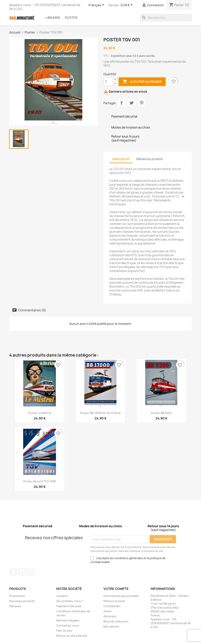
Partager (122, 103)
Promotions (17, 596)
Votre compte (116, 589)
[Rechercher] (166, 18)
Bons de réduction (116, 621)
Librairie (53, 18)
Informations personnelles (121, 596)
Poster (71, 18)
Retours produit (114, 601)
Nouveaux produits (22, 601)
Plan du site (64, 631)
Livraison (62, 596)
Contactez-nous (68, 625)
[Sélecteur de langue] (97, 5)
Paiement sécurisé (69, 606)
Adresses (110, 616)
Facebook (14, 572)
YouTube (22, 572)
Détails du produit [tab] (150, 159)
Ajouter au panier (142, 82)
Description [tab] (121, 159)
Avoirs (108, 611)
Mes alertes (111, 626)
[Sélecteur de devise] (127, 5)
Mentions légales (68, 620)
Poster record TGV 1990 (40, 481)
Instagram (31, 572)
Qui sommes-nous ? (70, 601)
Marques (15, 606)
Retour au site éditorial (72, 636)
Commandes (112, 606)
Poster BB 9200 (161, 413)
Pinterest (142, 103)
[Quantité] (108, 82)
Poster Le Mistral (40, 413)
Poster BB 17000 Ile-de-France (100, 413)
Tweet (132, 103)
